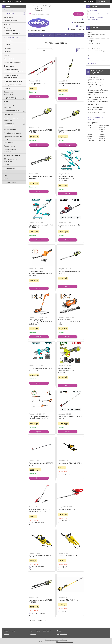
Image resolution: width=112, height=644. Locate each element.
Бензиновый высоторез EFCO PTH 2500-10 (70, 418)
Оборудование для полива (13, 85)
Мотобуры (7, 48)
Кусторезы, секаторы (11, 37)
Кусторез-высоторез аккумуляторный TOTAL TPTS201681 (66, 178)
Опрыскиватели (9, 59)
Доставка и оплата (10, 182)
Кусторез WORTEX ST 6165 (67, 510)
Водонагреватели (10, 129)
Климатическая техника (12, 111)
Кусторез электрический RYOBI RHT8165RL (40, 601)
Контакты (69, 35)
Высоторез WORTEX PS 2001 (39, 84)
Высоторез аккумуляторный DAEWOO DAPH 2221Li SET (39, 418)
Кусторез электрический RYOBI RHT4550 (40, 131)
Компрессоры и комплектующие (9, 125)
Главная (33, 35)
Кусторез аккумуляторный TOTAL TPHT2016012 (41, 226)
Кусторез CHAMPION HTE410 (68, 556)
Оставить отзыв (79, 23)
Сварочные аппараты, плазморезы (11, 119)
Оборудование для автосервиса (10, 160)
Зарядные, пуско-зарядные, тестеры (13, 138)
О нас (6, 175)
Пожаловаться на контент (65, 642)
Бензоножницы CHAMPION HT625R (70, 463)
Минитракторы (9, 41)
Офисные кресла (10, 114)
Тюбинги (7, 165)
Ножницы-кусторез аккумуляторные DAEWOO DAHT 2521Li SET (69, 322)
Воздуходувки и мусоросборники (9, 29)
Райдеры (7, 88)
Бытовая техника (9, 146)
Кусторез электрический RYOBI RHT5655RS (69, 272)
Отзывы (6, 179)
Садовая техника (10, 14)
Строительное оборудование (9, 93)
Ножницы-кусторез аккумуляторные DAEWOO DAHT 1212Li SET (41, 273)
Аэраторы (7, 24)
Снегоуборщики (9, 66)
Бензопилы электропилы (12, 34)
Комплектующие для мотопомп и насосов (11, 76)
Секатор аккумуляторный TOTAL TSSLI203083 (41, 369)
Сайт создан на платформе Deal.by (56, 640)
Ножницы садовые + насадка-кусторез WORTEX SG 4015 (40, 511)
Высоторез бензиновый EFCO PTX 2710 (41, 464)
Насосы (6, 55)
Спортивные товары (10, 98)
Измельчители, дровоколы (13, 62)
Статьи (6, 172)
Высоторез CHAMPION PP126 (68, 600)
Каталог (6, 634)
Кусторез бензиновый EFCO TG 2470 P (69, 226)
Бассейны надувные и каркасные (11, 106)
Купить (39, 96)
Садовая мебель (9, 168)
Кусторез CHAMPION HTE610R (40, 556)
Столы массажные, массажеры (10, 151)
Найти (79, 14)
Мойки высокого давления (13, 81)
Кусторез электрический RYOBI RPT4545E (69, 85)
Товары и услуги (9, 10)
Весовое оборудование (12, 155)
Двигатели (7, 52)
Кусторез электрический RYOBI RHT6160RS (40, 177)
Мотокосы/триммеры (11, 21)
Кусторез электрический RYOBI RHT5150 (69, 131)
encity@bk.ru (92, 63)
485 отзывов (91, 1)
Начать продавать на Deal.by (12, 2)
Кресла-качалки (9, 142)
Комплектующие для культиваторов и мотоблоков (13, 71)
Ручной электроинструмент (13, 133)
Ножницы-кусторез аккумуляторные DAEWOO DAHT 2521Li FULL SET (41, 322)
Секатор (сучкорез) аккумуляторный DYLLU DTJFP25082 (66, 370)
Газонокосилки (9, 17)
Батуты (6, 101)
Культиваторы (8, 44)
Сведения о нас (62, 634)
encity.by (90, 58)
